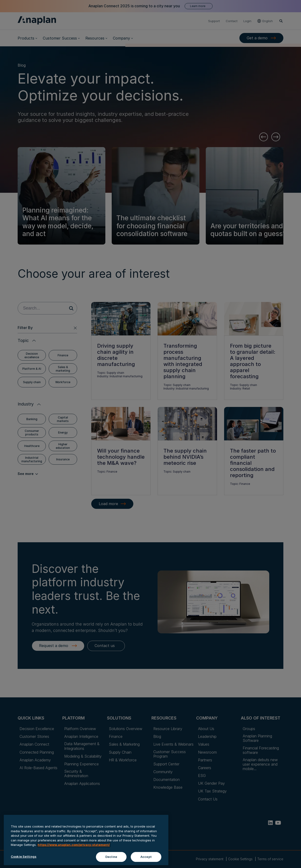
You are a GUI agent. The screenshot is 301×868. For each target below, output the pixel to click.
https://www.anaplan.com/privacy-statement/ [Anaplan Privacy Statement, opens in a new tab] (74, 857)
